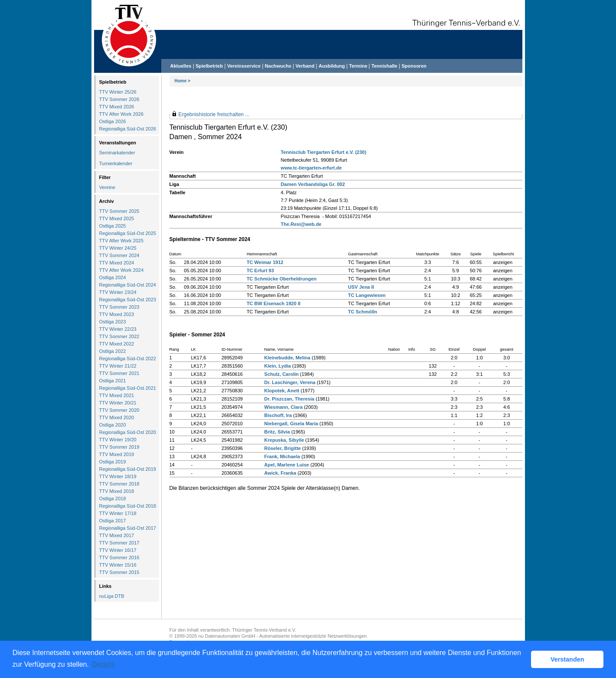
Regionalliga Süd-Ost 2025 (128, 233)
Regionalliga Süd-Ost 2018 (128, 506)
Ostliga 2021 (113, 381)
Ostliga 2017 (113, 521)
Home (181, 81)
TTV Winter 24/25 (118, 248)
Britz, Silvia (277, 432)
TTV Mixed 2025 (117, 218)
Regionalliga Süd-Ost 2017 (128, 528)
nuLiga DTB (112, 596)
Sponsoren (414, 66)
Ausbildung (332, 66)
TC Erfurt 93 (260, 271)
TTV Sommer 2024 (119, 255)
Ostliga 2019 (113, 462)
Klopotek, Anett (282, 391)
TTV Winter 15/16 (118, 565)
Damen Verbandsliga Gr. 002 (313, 184)
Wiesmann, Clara (284, 407)
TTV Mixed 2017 (117, 535)
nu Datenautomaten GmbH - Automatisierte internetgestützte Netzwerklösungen (282, 636)
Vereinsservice (244, 66)
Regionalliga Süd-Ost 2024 (128, 285)
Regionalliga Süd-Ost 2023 (128, 300)
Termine (359, 66)
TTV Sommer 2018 (119, 484)
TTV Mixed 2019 (117, 454)
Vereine (107, 187)
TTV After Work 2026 (122, 114)
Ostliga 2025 (113, 226)
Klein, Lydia (278, 366)
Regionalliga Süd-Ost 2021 (128, 388)
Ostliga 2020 (113, 425)
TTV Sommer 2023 (119, 307)
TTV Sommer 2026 (119, 99)
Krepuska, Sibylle (284, 440)
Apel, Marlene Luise (287, 465)
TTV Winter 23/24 (118, 292)
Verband (305, 66)
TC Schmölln (363, 312)
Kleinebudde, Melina (287, 358)
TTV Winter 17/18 (118, 513)
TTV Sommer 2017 (119, 543)
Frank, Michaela (282, 456)
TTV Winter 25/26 (118, 92)
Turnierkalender (116, 163)
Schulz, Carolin (282, 374)
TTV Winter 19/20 (118, 440)
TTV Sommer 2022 (119, 336)
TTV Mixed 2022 (117, 344)
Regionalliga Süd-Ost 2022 (128, 359)
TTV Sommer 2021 (119, 373)
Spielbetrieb (209, 66)
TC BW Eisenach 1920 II (274, 303)
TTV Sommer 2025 (119, 211)
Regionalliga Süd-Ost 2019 (128, 469)
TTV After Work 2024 (122, 270)
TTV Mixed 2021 (117, 395)
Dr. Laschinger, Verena (290, 382)
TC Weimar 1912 (265, 262)
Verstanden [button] (567, 659)
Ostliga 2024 (113, 277)
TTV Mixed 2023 (117, 314)
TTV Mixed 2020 (117, 417)
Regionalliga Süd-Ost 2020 (128, 432)
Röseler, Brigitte (283, 448)
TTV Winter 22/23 (118, 329)
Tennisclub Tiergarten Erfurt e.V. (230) (324, 152)
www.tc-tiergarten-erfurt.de (311, 168)
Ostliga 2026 (113, 121)
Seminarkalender (117, 153)
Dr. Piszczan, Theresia (290, 399)
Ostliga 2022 (113, 351)
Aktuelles (181, 66)
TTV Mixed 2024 (117, 263)
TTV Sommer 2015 (119, 572)
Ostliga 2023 (113, 322)
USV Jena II (361, 287)
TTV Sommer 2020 (119, 410)
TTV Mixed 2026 (117, 107)
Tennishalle (385, 66)
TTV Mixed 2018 (117, 491)
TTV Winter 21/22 (118, 366)
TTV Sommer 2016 (119, 557)
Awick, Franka (280, 473)
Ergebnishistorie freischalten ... (214, 114)
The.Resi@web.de (301, 224)
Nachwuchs (278, 66)
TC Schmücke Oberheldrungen (282, 279)
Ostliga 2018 (113, 499)
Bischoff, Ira (278, 415)
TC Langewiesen (367, 295)
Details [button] (104, 664)
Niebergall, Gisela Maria (291, 424)
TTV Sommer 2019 (119, 447)
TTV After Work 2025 (122, 241)
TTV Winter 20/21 (118, 403)
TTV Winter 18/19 (118, 476)
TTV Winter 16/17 (118, 550)
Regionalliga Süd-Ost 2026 (128, 129)
